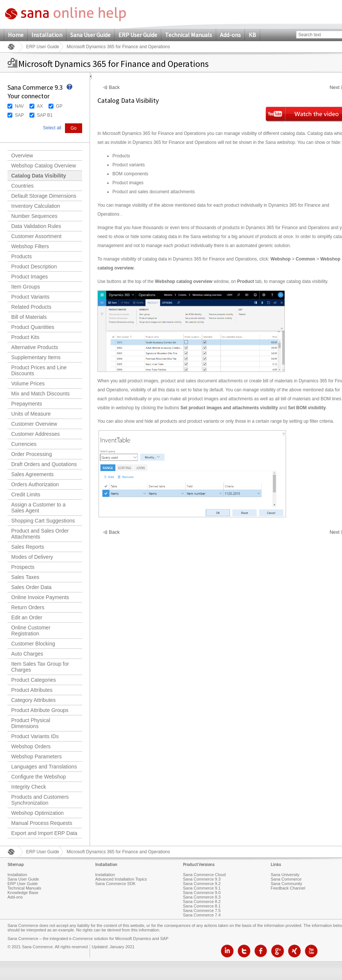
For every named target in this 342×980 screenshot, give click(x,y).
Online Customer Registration (31, 631)
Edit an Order (27, 617)
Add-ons (230, 35)
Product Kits (25, 337)
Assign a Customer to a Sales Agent (38, 508)
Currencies (24, 444)
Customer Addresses (35, 434)
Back (114, 87)
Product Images (29, 277)
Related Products (31, 307)
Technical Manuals (189, 35)
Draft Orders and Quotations (44, 464)
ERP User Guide (138, 35)
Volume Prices (28, 383)
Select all (52, 128)
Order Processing (32, 454)
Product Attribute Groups (40, 710)
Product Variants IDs (35, 736)
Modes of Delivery (32, 557)
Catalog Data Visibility (39, 176)
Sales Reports (28, 547)
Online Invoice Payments (40, 597)
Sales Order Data (31, 587)
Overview (22, 155)
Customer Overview (34, 424)
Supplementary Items (36, 357)
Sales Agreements (32, 474)
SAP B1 (45, 115)
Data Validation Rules (36, 226)
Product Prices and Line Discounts (39, 370)
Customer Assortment (36, 236)
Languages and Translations (44, 767)
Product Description (34, 266)
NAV (19, 106)
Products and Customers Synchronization (40, 800)
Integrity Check (29, 787)
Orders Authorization (35, 484)
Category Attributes (33, 700)
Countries (22, 186)
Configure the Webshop (39, 777)
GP (59, 106)
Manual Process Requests (42, 823)
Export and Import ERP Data (44, 833)
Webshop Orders (31, 746)
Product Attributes (32, 690)
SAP (19, 115)
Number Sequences (34, 216)
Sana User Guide (90, 35)
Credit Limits (26, 494)
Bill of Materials (29, 317)
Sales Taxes (25, 577)
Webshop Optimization (38, 813)
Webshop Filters (30, 246)
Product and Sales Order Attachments (40, 534)
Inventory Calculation (36, 206)
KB (252, 35)
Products (21, 256)
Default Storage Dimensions (44, 196)
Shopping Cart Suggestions (43, 521)
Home (16, 35)
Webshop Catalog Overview (43, 166)
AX (40, 106)
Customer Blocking (33, 644)
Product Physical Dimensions (31, 723)
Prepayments (27, 404)
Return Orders (28, 607)
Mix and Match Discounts (40, 394)
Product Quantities (33, 327)
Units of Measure (31, 414)
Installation (47, 35)
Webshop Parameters (36, 756)
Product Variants (30, 297)
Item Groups (26, 287)
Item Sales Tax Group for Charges (40, 667)
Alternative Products (35, 347)
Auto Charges (27, 654)
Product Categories (34, 680)
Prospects (23, 567)
